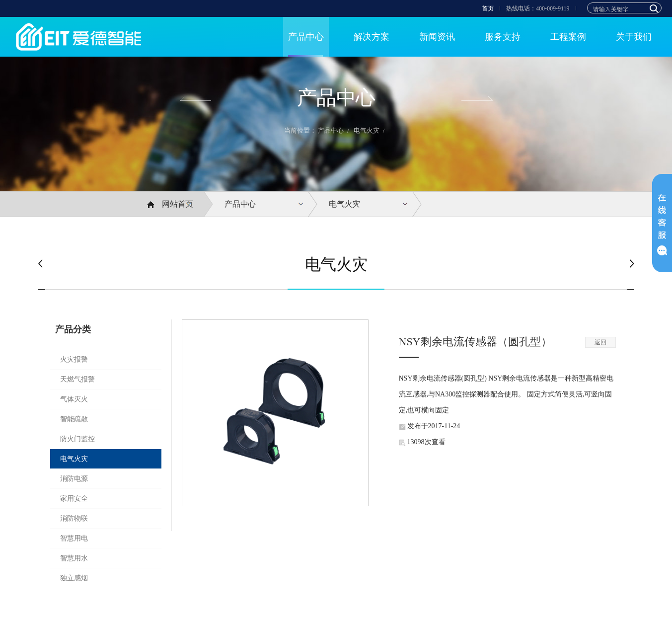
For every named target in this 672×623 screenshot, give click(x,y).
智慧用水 (74, 558)
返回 (600, 342)
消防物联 (74, 518)
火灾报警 (74, 359)
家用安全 (74, 499)
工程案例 (568, 37)
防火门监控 (77, 439)
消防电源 (74, 479)
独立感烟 (74, 578)
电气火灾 (367, 130)
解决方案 (372, 37)
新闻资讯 (437, 37)
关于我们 (634, 37)
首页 (488, 8)
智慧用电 (74, 538)
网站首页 (170, 204)
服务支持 (503, 37)
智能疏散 (74, 419)
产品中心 (306, 37)
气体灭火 (74, 399)
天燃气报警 (77, 379)
